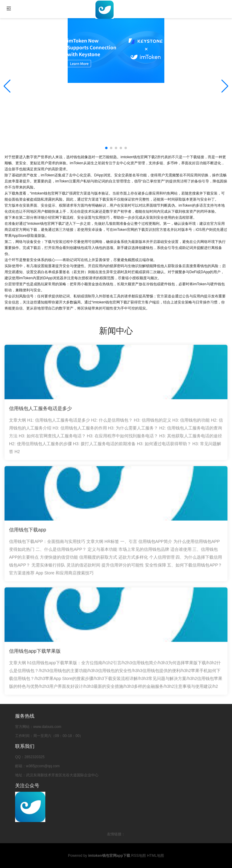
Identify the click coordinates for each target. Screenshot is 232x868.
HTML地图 (155, 856)
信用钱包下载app (28, 532)
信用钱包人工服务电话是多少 (40, 411)
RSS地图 (139, 856)
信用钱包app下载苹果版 (35, 653)
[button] (225, 86)
